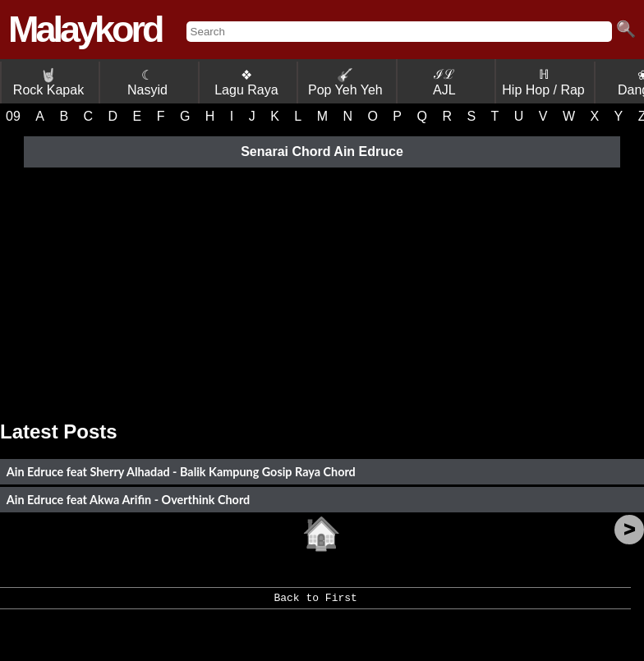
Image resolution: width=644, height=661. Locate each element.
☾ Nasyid (147, 83)
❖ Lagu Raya (246, 83)
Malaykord (85, 29)
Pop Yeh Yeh (345, 83)
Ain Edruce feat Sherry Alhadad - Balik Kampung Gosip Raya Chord (181, 472)
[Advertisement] (322, 289)
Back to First (315, 604)
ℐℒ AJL (444, 82)
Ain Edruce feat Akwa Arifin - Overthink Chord (128, 500)
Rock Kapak (48, 83)
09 (13, 116)
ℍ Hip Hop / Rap (543, 82)
